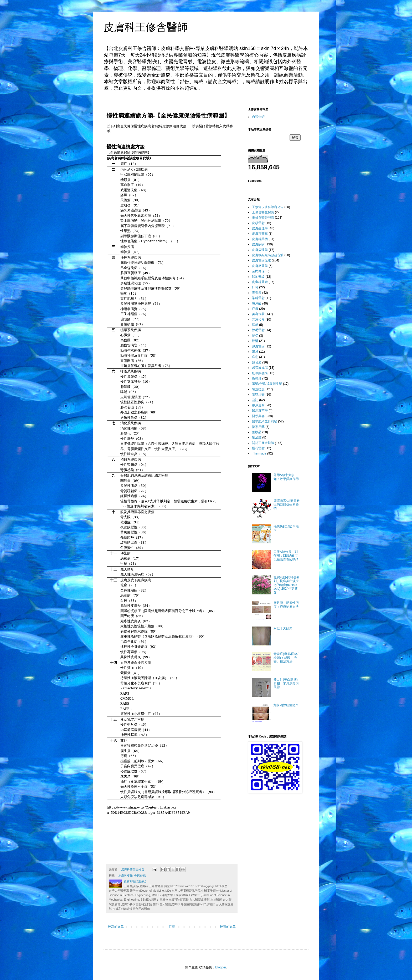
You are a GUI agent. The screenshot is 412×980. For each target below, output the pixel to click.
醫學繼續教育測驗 (265, 421)
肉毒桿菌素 (260, 282)
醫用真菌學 (260, 411)
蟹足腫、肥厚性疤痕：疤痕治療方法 (286, 605)
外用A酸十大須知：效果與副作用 (286, 477)
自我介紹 (258, 117)
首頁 (172, 927)
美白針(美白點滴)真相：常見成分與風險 (286, 683)
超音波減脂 (260, 368)
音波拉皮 (258, 320)
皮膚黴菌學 (260, 266)
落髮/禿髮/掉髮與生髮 (267, 384)
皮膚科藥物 (125, 876)
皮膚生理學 (260, 228)
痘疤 (255, 357)
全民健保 (140, 876)
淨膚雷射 (258, 346)
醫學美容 (258, 416)
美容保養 (258, 314)
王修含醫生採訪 (263, 212)
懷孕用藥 (258, 427)
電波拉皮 (258, 389)
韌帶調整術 (260, 373)
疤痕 (255, 309)
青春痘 (257, 293)
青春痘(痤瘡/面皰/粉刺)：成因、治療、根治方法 (286, 658)
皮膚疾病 (258, 244)
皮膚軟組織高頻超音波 (268, 255)
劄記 (255, 400)
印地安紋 (258, 277)
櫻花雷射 (258, 448)
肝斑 (255, 287)
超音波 (257, 362)
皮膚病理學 (260, 250)
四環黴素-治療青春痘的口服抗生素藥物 (287, 504)
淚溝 (255, 341)
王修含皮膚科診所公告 (268, 207)
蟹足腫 (257, 437)
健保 (255, 336)
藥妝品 (257, 432)
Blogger (221, 967)
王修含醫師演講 (263, 218)
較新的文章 (116, 927)
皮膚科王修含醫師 (146, 27)
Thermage (259, 453)
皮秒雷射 (258, 223)
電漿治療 (258, 395)
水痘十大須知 (283, 628)
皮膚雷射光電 (261, 260)
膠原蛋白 (258, 405)
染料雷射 (258, 298)
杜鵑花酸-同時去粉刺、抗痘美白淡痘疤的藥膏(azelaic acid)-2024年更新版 (287, 585)
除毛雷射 (258, 330)
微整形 (257, 378)
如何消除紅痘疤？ (286, 705)
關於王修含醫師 (263, 443)
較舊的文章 (228, 927)
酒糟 (255, 325)
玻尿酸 (257, 304)
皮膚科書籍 (260, 234)
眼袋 (255, 352)
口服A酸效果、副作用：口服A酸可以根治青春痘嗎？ (286, 556)
